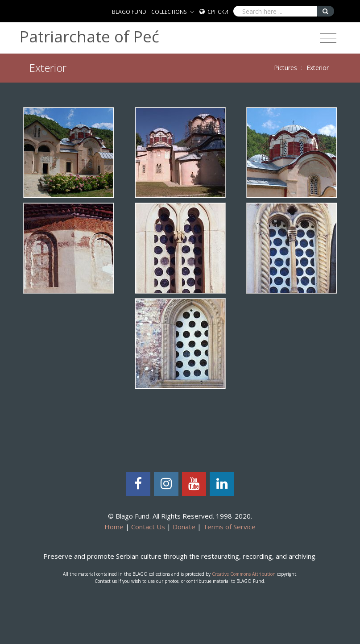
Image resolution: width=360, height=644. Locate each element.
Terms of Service (229, 527)
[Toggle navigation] (328, 38)
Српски (218, 12)
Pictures (286, 68)
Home (114, 527)
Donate (184, 527)
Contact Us (148, 527)
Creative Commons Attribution (244, 574)
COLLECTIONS (169, 12)
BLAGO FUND (129, 12)
